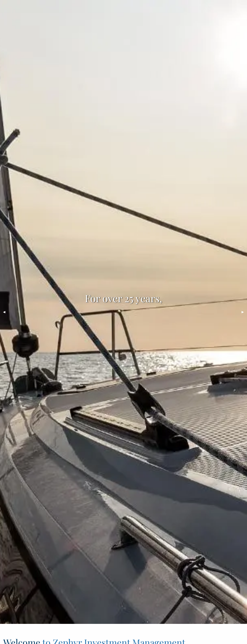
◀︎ (6, 312)
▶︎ (244, 312)
